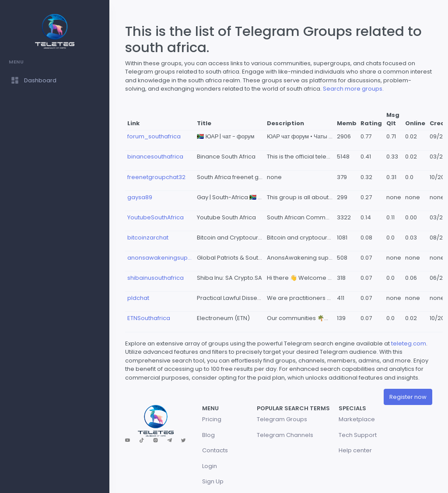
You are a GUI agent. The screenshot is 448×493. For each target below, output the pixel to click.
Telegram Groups (282, 419)
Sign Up (213, 481)
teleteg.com (409, 343)
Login (210, 466)
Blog (208, 435)
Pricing (212, 419)
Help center (355, 450)
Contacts (215, 450)
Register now (408, 397)
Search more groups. (353, 89)
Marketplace (357, 419)
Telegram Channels (285, 435)
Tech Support (358, 435)
